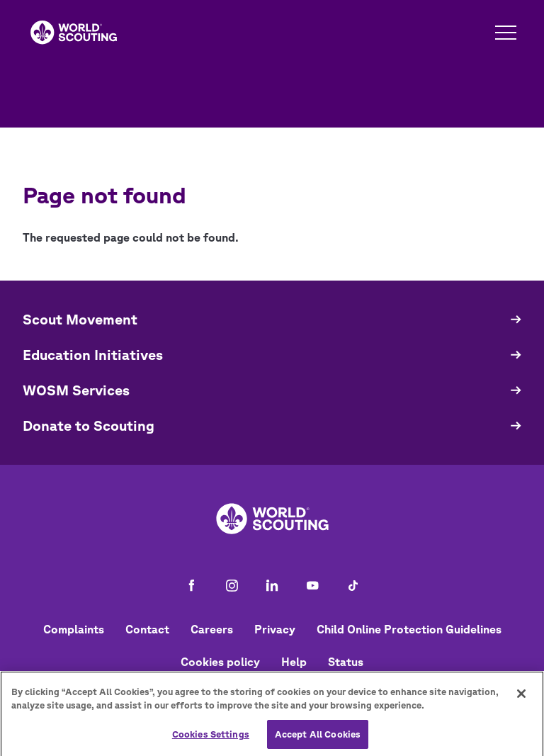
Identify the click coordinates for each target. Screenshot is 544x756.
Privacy (275, 629)
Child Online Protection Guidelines (409, 629)
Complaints (74, 629)
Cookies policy (220, 662)
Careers (212, 629)
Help (294, 662)
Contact (147, 629)
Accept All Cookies (318, 739)
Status (346, 662)
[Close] (521, 698)
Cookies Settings (211, 739)
